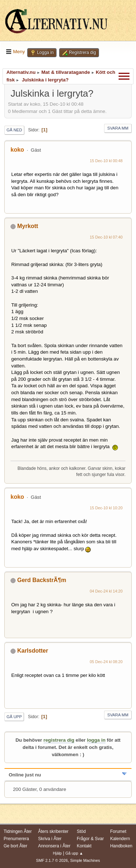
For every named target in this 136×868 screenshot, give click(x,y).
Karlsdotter (32, 651)
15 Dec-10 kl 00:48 (106, 161)
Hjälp (57, 853)
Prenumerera (16, 839)
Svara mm (118, 128)
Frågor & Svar (90, 839)
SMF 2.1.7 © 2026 (52, 860)
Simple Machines (85, 860)
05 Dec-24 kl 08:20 (106, 662)
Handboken (121, 846)
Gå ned (14, 130)
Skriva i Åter (50, 839)
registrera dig (59, 740)
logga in (96, 740)
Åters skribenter (53, 831)
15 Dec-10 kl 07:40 (106, 237)
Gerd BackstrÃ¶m (42, 580)
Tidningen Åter (18, 831)
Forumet (118, 831)
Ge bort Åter (15, 846)
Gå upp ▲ (74, 853)
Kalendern (120, 839)
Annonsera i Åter (54, 846)
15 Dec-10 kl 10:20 (106, 508)
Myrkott (28, 226)
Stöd (81, 831)
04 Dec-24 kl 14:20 (106, 591)
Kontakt (84, 846)
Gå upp (14, 717)
